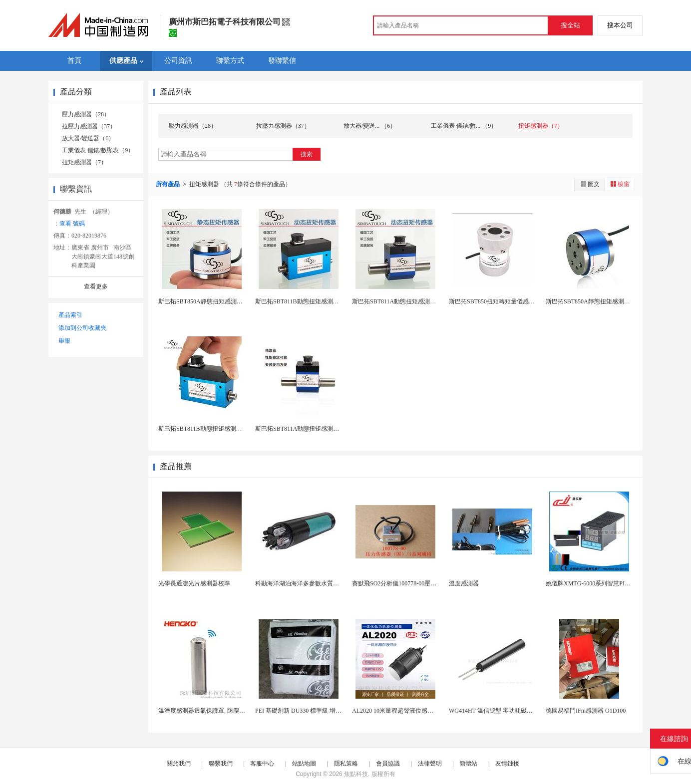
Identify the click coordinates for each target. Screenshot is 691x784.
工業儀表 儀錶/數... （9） (464, 126)
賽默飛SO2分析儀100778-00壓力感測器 (403, 583)
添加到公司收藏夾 (82, 328)
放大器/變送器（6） (88, 138)
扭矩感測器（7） (84, 162)
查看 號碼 (72, 224)
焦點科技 (356, 774)
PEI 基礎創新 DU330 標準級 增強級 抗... (307, 711)
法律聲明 (430, 764)
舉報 (64, 341)
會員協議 (388, 764)
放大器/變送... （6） (370, 126)
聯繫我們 (221, 764)
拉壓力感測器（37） (89, 126)
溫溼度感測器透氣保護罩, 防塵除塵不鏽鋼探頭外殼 (226, 711)
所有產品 (169, 184)
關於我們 (179, 764)
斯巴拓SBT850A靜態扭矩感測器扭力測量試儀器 (221, 301)
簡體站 (468, 764)
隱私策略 (346, 764)
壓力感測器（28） (86, 114)
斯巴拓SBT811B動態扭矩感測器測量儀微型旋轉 (221, 429)
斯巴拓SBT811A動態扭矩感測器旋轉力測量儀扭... (417, 301)
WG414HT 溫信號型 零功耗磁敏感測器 (500, 711)
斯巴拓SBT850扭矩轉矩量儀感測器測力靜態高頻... (515, 301)
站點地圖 (304, 764)
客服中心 (262, 764)
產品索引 (70, 315)
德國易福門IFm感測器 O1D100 (586, 711)
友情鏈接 (507, 764)
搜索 (307, 154)
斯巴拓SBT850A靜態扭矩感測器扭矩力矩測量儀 (609, 301)
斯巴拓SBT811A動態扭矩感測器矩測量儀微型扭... (320, 429)
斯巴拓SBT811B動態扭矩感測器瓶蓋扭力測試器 (318, 301)
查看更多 (96, 286)
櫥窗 (620, 184)
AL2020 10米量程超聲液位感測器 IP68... (404, 711)
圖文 (590, 184)
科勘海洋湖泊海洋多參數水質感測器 (303, 583)
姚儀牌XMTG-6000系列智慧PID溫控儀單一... (605, 583)
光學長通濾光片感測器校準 (194, 583)
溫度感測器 (464, 583)
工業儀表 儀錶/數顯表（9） (98, 150)
